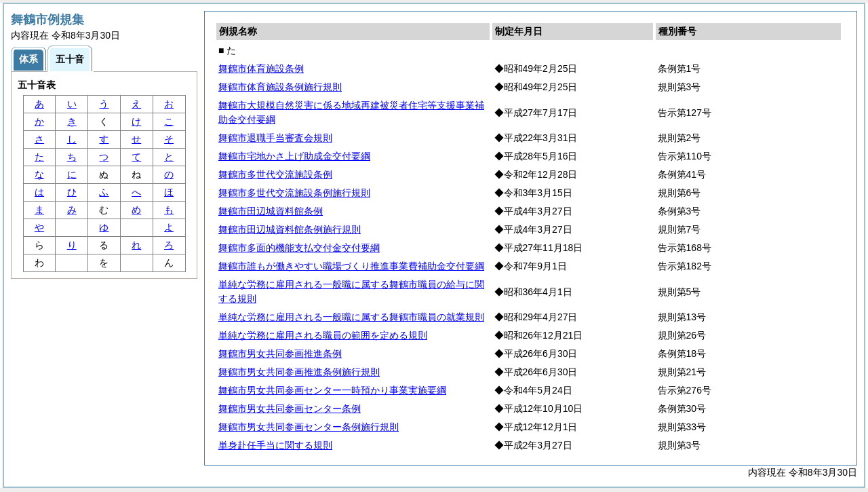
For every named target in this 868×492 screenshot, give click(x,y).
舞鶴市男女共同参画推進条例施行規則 (299, 372)
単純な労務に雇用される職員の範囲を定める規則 (323, 335)
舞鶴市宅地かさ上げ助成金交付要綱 (294, 156)
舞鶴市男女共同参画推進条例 (280, 354)
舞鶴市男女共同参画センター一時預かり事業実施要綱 (332, 390)
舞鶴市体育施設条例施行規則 (280, 87)
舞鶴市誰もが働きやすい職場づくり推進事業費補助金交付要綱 (351, 266)
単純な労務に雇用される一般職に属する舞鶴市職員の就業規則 (351, 317)
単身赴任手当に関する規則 (275, 445)
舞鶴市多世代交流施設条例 (275, 174)
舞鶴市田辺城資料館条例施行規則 (290, 229)
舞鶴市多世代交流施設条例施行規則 (294, 193)
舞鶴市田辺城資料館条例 (271, 211)
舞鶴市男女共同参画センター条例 (290, 409)
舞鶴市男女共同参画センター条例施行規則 (309, 427)
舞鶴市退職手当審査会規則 (275, 138)
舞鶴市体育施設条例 (261, 69)
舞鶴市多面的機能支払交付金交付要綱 (299, 248)
